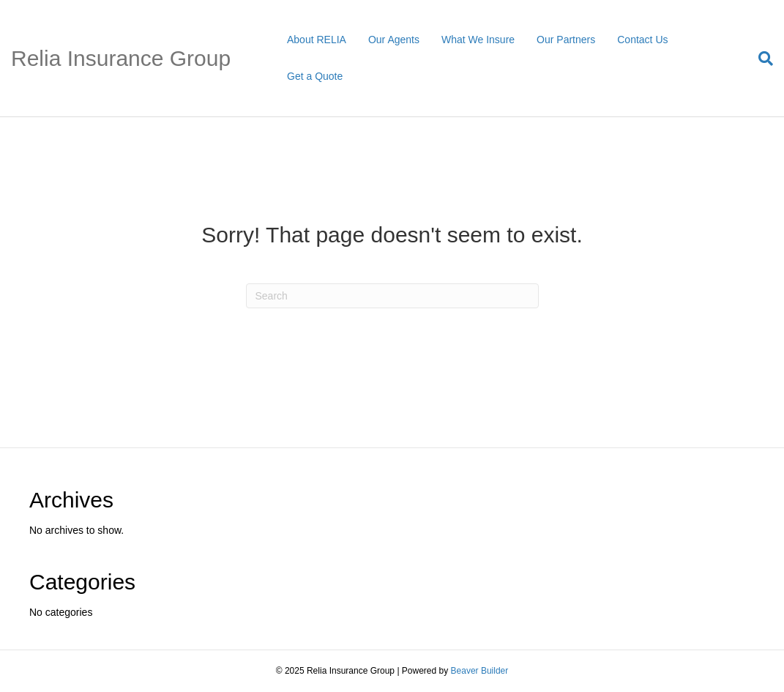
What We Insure (478, 40)
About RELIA (317, 40)
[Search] (760, 59)
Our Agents (394, 40)
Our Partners (566, 40)
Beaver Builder (480, 671)
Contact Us (642, 40)
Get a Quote (315, 76)
